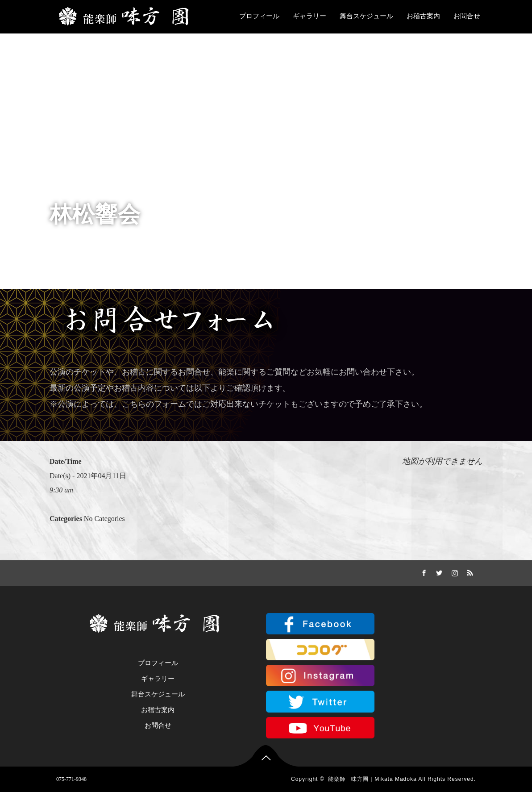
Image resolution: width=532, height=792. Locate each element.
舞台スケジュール (366, 16)
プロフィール (259, 16)
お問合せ (467, 16)
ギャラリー (310, 16)
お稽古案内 (423, 16)
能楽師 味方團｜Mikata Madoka (372, 779)
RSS (469, 571)
